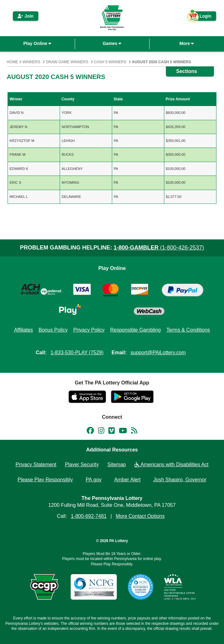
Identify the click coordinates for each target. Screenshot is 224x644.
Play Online (37, 43)
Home (12, 62)
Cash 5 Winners (110, 62)
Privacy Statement (36, 465)
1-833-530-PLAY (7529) (77, 353)
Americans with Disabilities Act (172, 465)
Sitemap (117, 465)
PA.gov (94, 480)
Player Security (82, 465)
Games (112, 43)
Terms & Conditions (188, 330)
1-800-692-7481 (89, 516)
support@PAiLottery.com (158, 353)
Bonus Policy (53, 330)
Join (26, 16)
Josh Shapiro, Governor (180, 480)
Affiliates (24, 330)
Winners (32, 62)
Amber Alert (128, 480)
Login (202, 17)
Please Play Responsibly (45, 480)
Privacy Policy (89, 330)
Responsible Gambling (136, 330)
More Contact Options (140, 516)
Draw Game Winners (67, 62)
